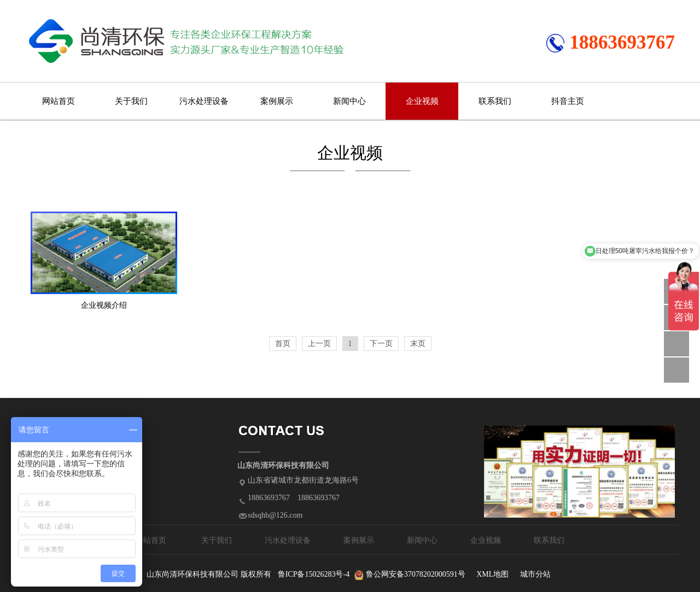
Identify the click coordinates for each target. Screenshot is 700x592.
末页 (418, 344)
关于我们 (131, 101)
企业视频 (422, 101)
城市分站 (535, 574)
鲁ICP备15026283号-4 (314, 574)
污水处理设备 (204, 101)
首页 (283, 344)
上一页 (319, 344)
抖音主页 (568, 101)
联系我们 (495, 101)
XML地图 (492, 574)
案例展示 (277, 101)
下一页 (381, 344)
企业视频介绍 (104, 305)
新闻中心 (349, 101)
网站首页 (59, 101)
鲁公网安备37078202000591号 (416, 574)
